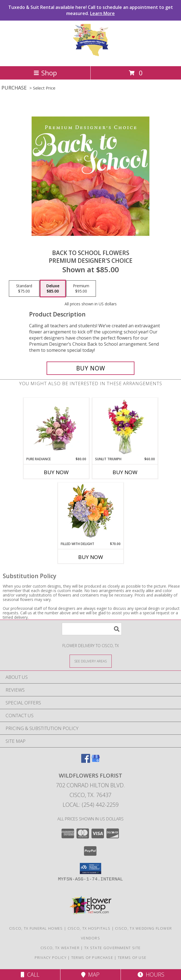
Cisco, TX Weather (60, 948)
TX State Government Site (112, 948)
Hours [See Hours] (151, 975)
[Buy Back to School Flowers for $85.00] (90, 368)
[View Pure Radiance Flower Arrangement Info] (56, 427)
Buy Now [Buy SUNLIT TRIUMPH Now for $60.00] (125, 472)
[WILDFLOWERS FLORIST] (91, 58)
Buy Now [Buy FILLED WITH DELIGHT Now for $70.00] (91, 557)
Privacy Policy (51, 957)
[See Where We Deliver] (91, 661)
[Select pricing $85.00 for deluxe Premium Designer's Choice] (53, 289)
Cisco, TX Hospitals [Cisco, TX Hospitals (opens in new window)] (89, 928)
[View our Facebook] (86, 761)
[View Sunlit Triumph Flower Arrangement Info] (125, 427)
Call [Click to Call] (30, 975)
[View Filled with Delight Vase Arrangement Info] (90, 512)
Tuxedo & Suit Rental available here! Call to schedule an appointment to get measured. (91, 10)
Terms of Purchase (92, 957)
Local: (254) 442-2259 (91, 805)
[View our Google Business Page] (96, 761)
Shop (45, 73)
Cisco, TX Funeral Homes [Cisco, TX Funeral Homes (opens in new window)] (36, 928)
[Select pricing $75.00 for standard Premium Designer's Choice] (24, 289)
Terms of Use (132, 957)
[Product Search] (92, 629)
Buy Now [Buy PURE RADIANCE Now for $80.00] (56, 472)
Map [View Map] (90, 975)
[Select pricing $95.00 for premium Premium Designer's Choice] (81, 289)
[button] (90, 868)
